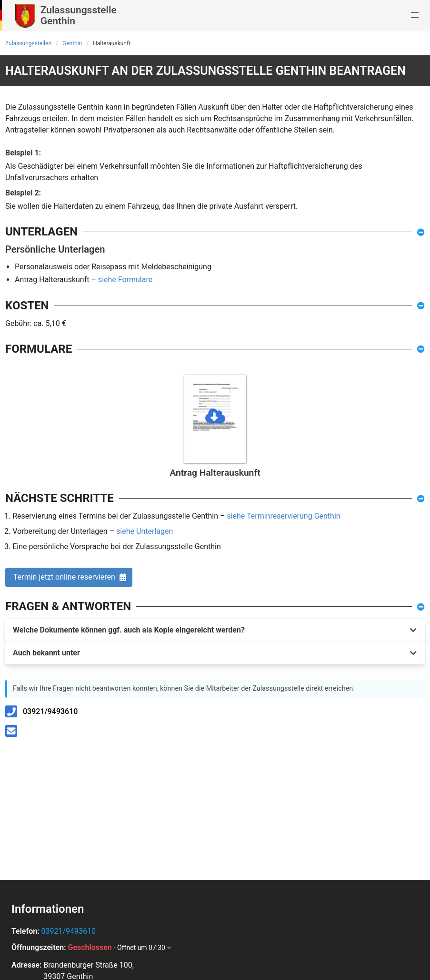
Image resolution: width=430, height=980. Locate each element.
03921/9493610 (50, 711)
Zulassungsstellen (28, 43)
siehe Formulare (125, 280)
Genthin (72, 43)
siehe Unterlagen (145, 531)
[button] (415, 15)
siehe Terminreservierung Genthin (283, 516)
